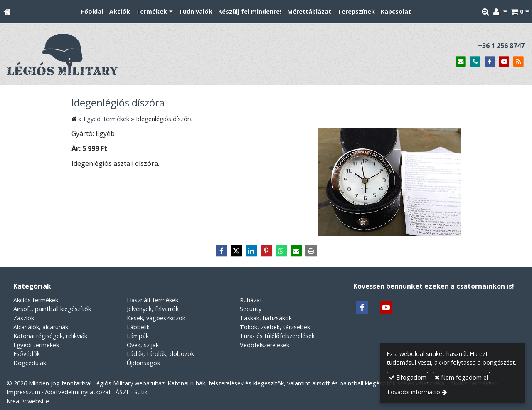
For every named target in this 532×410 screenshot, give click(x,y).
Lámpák (138, 336)
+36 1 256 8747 (501, 46)
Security (251, 309)
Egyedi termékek (36, 345)
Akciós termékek (36, 300)
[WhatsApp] (281, 251)
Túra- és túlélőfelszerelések (277, 336)
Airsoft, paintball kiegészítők (52, 309)
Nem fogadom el (461, 377)
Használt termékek (153, 300)
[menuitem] (92, 12)
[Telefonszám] (475, 62)
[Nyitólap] (7, 12)
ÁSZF (123, 392)
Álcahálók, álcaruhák (41, 327)
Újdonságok (143, 363)
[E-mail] (461, 62)
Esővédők (27, 354)
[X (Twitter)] (236, 251)
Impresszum (23, 392)
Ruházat (251, 300)
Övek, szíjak (143, 345)
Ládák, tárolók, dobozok (160, 354)
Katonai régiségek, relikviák (50, 336)
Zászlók (24, 318)
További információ (413, 392)
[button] (520, 12)
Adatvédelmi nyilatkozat (78, 392)
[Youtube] (504, 62)
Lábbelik (138, 327)
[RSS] (518, 62)
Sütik (141, 392)
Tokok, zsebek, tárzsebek (275, 327)
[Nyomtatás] (311, 251)
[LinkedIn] (251, 251)
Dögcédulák (30, 363)
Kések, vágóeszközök (156, 318)
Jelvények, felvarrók (153, 309)
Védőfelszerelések (265, 345)
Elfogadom (408, 377)
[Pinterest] (266, 251)
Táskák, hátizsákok (266, 318)
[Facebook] (490, 62)
